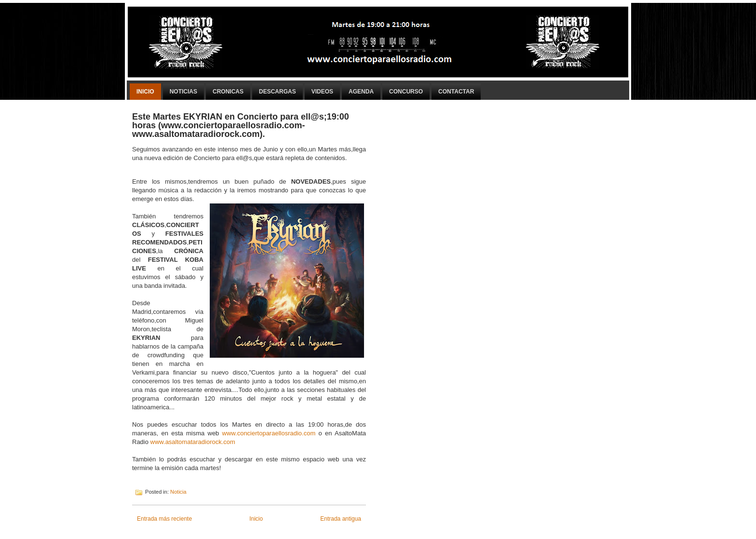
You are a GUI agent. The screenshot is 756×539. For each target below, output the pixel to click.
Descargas (277, 92)
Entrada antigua (341, 519)
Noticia (178, 492)
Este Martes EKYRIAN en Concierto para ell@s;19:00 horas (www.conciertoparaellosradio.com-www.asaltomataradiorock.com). (241, 125)
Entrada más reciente (164, 519)
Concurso (406, 92)
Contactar (456, 92)
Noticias (183, 92)
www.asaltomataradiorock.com (193, 442)
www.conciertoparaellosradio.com (269, 433)
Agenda (361, 92)
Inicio (145, 92)
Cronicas (228, 92)
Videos (322, 92)
